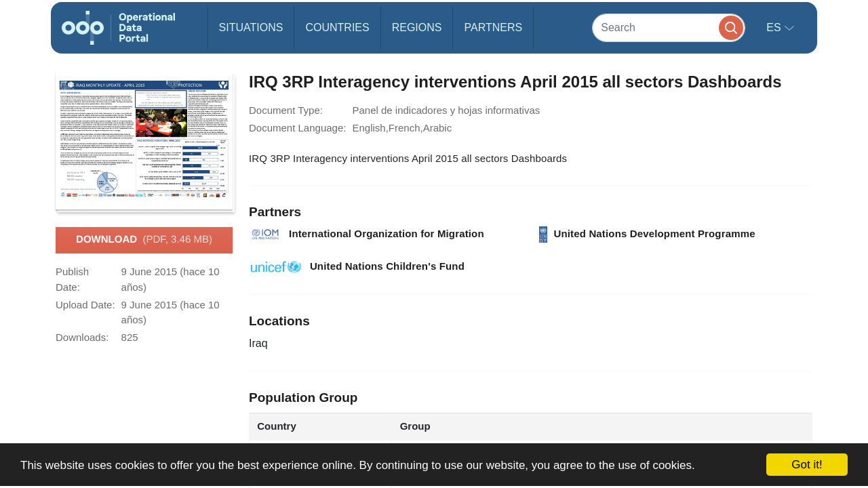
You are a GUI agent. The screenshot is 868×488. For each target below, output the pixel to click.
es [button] (775, 27)
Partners (493, 27)
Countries (337, 27)
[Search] (669, 27)
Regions (417, 27)
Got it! (807, 465)
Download (144, 240)
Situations (251, 27)
